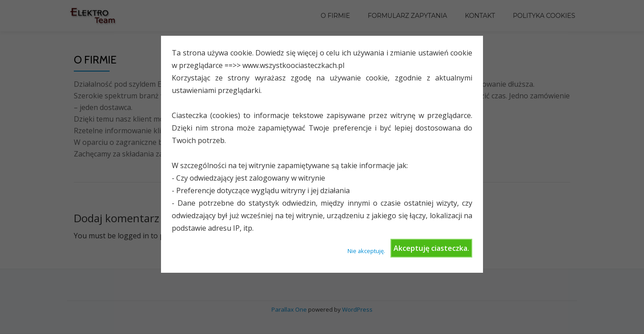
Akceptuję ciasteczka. (431, 248)
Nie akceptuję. (366, 251)
